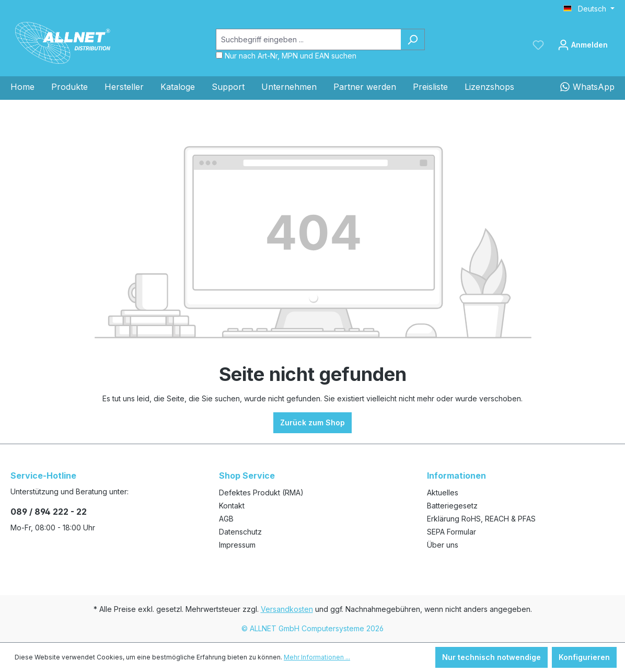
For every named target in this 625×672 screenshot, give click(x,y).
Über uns (443, 545)
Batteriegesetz (452, 506)
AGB (226, 519)
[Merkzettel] (538, 45)
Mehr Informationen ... (317, 657)
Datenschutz (240, 532)
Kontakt (232, 506)
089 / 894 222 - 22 (49, 512)
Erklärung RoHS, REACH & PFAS (481, 519)
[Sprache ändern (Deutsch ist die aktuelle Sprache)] (589, 9)
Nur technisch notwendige (491, 657)
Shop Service (247, 476)
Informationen (456, 476)
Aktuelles (443, 493)
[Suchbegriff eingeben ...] (308, 39)
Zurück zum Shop (312, 422)
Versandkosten (287, 609)
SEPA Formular (452, 532)
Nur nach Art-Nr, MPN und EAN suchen (291, 56)
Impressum (237, 545)
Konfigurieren (584, 657)
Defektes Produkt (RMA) (261, 493)
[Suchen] (413, 39)
